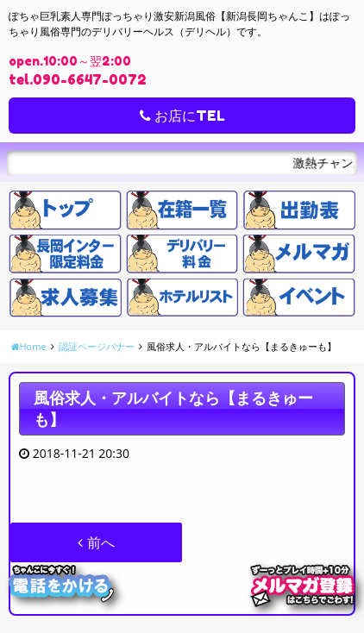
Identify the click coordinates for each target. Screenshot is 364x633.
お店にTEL (182, 116)
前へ (96, 542)
